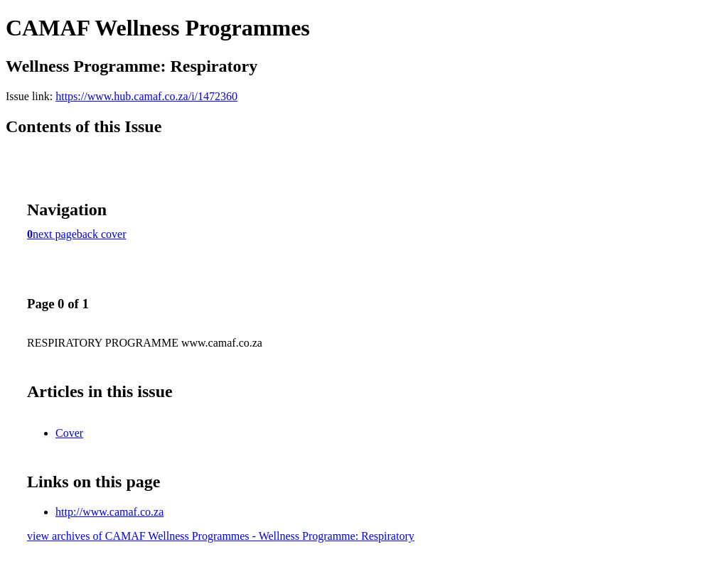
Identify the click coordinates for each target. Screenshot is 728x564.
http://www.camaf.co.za (109, 512)
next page (55, 234)
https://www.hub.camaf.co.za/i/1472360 (146, 96)
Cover (69, 433)
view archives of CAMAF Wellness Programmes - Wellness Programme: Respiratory (221, 536)
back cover (102, 234)
